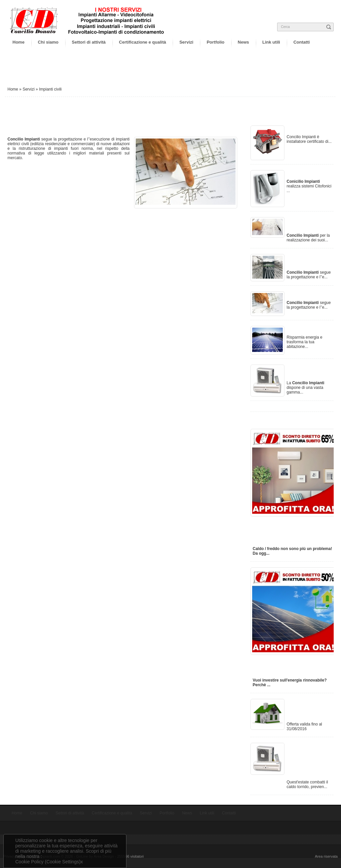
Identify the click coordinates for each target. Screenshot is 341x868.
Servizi (186, 42)
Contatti (302, 42)
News (244, 42)
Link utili (271, 42)
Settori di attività (89, 42)
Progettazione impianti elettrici (310, 224)
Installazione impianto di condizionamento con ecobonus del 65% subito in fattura (292, 531)
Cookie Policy (29, 862)
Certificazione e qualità (143, 42)
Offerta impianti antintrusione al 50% (309, 710)
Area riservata (326, 856)
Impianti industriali (301, 261)
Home (19, 42)
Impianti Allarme (310, 129)
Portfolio (215, 42)
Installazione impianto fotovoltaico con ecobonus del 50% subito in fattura (291, 666)
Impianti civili (306, 295)
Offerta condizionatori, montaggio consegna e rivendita (308, 760)
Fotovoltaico (305, 330)
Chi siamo (48, 42)
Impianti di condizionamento (311, 372)
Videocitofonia (307, 174)
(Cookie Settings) (63, 862)
